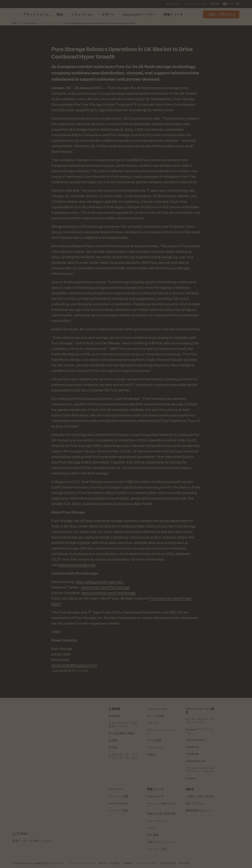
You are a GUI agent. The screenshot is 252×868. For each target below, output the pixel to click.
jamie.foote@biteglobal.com (74, 665)
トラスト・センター (146, 863)
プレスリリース (50, 23)
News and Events (30, 23)
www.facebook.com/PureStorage (109, 593)
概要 (15, 23)
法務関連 (128, 863)
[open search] (238, 4)
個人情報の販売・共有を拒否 (175, 863)
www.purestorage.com (77, 565)
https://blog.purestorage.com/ (100, 581)
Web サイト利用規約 (109, 863)
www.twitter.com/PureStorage (105, 587)
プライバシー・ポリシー (82, 863)
